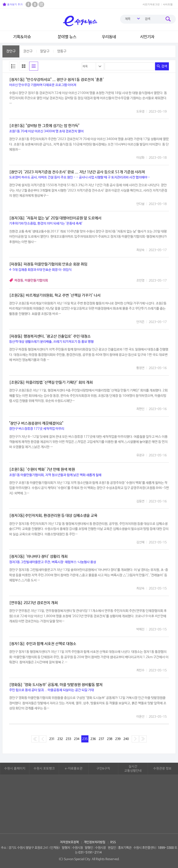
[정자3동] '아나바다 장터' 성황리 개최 (38, 557)
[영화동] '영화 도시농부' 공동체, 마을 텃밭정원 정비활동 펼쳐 (56, 685)
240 (126, 739)
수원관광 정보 (162, 768)
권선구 (28, 51)
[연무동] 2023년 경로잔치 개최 (33, 603)
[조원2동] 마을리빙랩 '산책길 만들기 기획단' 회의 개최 (51, 383)
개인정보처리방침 (94, 842)
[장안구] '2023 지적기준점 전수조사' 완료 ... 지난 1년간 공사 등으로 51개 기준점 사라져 (77, 172)
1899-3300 (166, 848)
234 (77, 739)
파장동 (19, 280)
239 (118, 739)
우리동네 (109, 37)
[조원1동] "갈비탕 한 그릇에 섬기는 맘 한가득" (44, 126)
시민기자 (147, 37)
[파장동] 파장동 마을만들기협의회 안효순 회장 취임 (48, 264)
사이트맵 (168, 4)
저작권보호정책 (69, 842)
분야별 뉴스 (67, 37)
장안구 (11, 51)
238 (110, 739)
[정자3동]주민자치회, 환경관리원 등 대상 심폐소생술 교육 (53, 516)
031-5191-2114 (90, 852)
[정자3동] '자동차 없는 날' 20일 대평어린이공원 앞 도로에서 (55, 218)
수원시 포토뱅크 (44, 768)
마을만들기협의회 (36, 280)
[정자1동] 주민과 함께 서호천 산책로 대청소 (43, 644)
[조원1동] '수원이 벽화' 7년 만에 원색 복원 (42, 470)
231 (52, 739)
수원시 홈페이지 (15, 768)
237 (101, 739)
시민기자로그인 (151, 4)
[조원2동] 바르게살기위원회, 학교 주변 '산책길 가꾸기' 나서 (55, 296)
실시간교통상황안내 (133, 769)
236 (93, 739)
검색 (162, 66)
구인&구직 (103, 768)
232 (60, 739)
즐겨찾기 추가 (13, 4)
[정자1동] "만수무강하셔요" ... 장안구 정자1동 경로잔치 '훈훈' (56, 80)
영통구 (62, 51)
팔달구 (45, 51)
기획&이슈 (22, 37)
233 (68, 739)
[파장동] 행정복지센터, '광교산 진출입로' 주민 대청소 (50, 336)
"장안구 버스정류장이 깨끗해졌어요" (36, 424)
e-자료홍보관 (74, 768)
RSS (113, 842)
